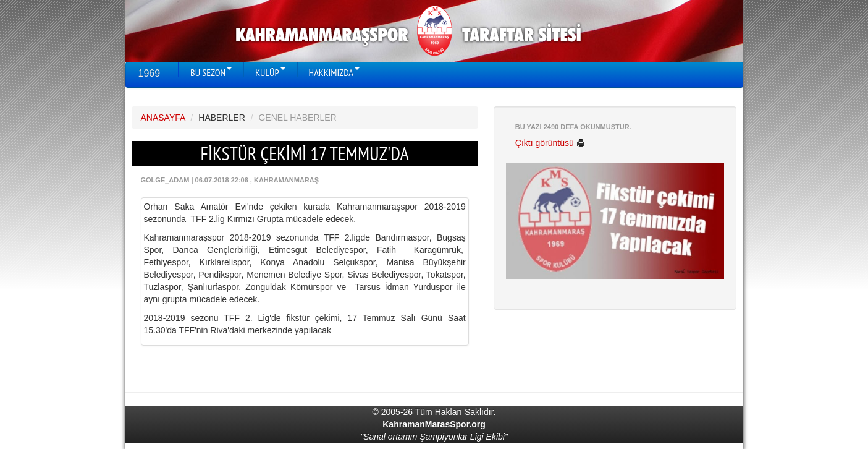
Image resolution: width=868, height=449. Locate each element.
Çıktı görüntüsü (550, 143)
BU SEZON (211, 72)
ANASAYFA (163, 118)
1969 (150, 73)
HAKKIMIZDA (334, 72)
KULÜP (270, 72)
